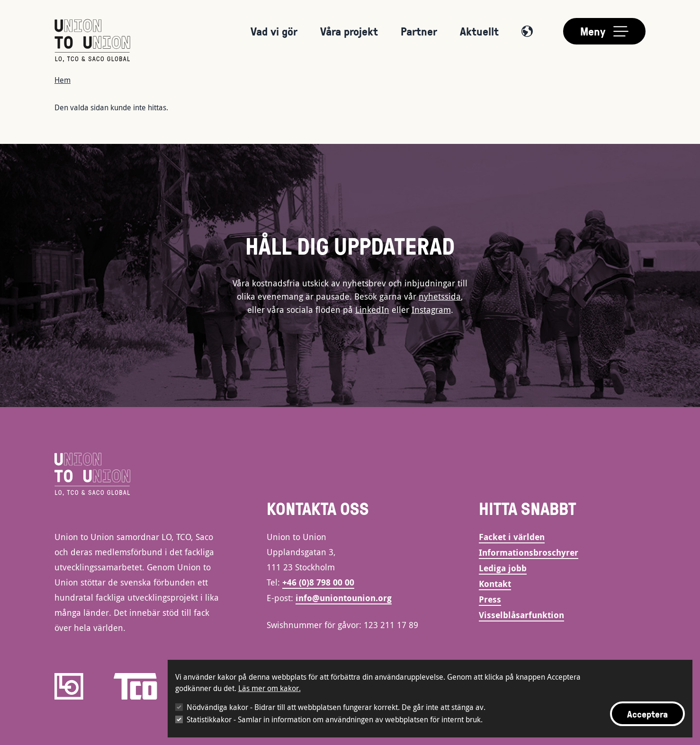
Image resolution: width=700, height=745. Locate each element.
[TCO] (135, 686)
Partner (419, 31)
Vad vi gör (274, 31)
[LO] (69, 686)
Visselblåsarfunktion (521, 615)
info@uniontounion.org (344, 598)
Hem (63, 80)
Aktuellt (479, 31)
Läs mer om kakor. (269, 688)
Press (490, 599)
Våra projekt (349, 31)
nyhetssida (440, 296)
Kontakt (495, 584)
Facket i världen (512, 537)
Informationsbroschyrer (529, 553)
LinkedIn (372, 310)
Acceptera (647, 714)
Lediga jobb (503, 568)
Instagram (431, 310)
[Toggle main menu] (604, 31)
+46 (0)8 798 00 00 (318, 582)
